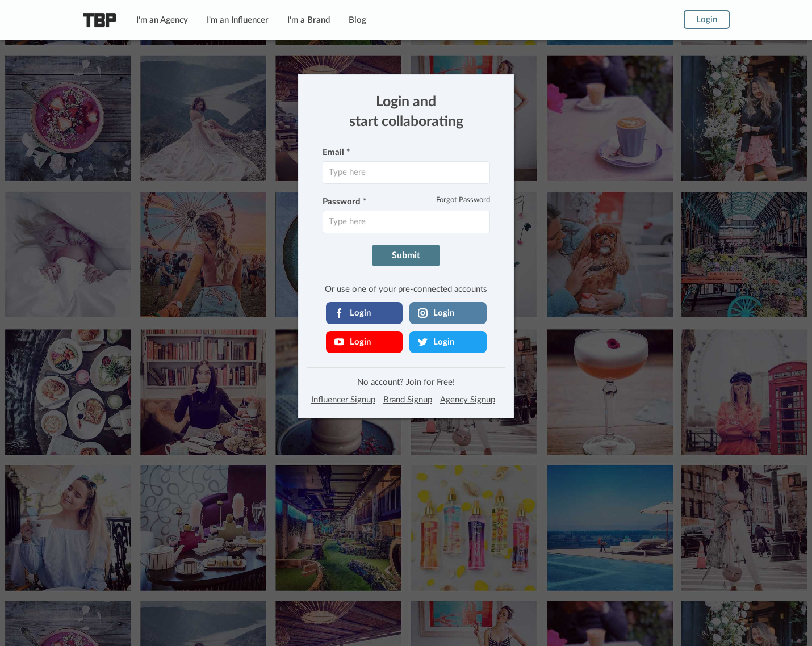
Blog (357, 20)
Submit (406, 255)
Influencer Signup (343, 400)
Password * (344, 202)
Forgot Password (463, 200)
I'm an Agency (162, 20)
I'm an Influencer (238, 20)
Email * (336, 152)
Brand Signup (408, 400)
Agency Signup (468, 400)
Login (707, 20)
